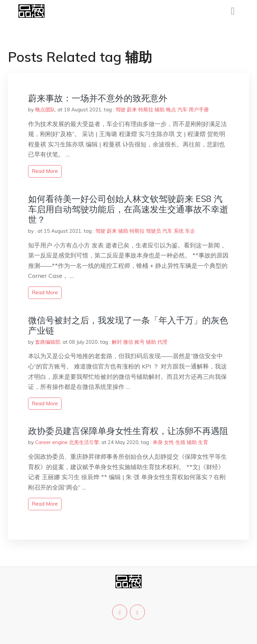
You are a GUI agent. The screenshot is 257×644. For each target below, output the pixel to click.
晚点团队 (45, 110)
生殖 (180, 442)
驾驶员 (153, 231)
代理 (162, 342)
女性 (169, 442)
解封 (117, 342)
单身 (158, 442)
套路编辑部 (48, 342)
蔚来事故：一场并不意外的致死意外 (98, 98)
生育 (203, 442)
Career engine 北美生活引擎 (67, 442)
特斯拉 (146, 110)
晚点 (171, 110)
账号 (140, 342)
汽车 (182, 110)
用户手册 (199, 110)
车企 (190, 231)
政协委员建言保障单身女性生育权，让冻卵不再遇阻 (128, 431)
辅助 (160, 110)
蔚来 (132, 110)
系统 (179, 231)
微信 (128, 342)
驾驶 (120, 110)
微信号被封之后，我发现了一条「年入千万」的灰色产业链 (128, 325)
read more (45, 171)
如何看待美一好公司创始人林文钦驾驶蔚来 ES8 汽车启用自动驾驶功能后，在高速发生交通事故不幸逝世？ (128, 209)
